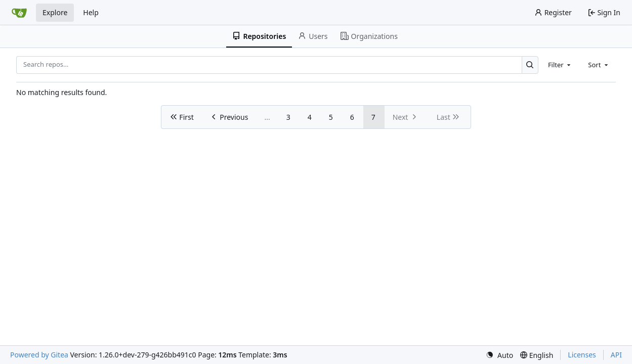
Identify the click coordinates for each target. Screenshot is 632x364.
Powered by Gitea (39, 355)
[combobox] (560, 65)
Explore (55, 12)
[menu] (499, 355)
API (616, 355)
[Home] (19, 13)
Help (91, 12)
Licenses (582, 355)
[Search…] (530, 65)
